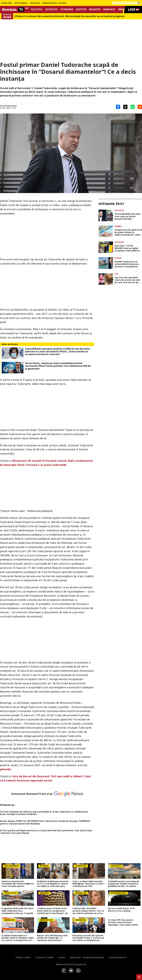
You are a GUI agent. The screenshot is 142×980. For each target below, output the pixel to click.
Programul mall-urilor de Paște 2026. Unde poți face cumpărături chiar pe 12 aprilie (17, 911)
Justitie (81, 9)
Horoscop (35, 3)
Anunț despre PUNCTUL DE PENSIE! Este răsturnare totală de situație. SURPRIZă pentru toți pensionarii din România (45, 822)
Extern (118, 258)
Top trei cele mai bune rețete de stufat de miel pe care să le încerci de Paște (127, 280)
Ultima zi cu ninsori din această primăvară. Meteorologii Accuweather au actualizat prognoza (69, 16)
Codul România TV (117, 957)
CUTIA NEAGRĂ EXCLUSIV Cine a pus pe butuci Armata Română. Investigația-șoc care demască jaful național (128, 216)
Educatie (95, 9)
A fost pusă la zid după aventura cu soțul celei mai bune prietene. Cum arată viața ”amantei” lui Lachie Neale (46, 832)
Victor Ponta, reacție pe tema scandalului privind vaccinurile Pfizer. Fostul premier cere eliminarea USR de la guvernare (58, 366)
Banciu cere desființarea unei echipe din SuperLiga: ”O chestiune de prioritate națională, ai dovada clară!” (52, 938)
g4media (6, 769)
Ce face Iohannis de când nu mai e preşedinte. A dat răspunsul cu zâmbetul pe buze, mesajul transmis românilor (44, 813)
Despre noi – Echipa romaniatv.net (87, 957)
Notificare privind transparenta (71, 964)
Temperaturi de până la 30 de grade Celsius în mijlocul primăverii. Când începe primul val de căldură (128, 232)
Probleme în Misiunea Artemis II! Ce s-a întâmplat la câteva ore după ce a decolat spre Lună (53, 884)
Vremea (122, 9)
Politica (37, 9)
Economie (67, 9)
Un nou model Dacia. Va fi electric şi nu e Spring (121, 910)
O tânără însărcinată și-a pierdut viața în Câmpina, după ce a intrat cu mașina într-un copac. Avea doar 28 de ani (17, 938)
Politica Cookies (23, 957)
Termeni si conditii (44, 957)
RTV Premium (21, 3)
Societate (51, 9)
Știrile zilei (7, 3)
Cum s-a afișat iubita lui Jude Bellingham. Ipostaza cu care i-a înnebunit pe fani (89, 884)
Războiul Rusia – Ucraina (54, 3)
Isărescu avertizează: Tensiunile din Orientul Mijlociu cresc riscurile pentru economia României (18, 884)
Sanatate (109, 9)
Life (116, 274)
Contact (62, 957)
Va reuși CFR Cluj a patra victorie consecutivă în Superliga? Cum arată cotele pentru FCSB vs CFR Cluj (123, 922)
